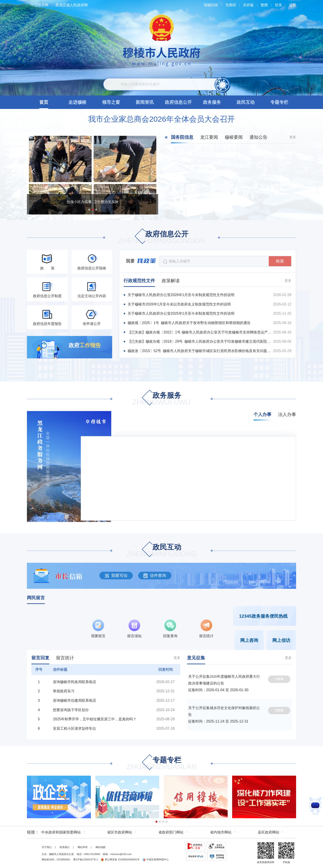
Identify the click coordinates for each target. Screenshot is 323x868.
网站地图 (100, 847)
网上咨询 (249, 640)
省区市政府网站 (120, 832)
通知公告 (258, 137)
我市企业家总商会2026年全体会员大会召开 (161, 119)
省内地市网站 (221, 832)
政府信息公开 (161, 238)
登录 (278, 5)
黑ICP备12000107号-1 (85, 859)
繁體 (264, 5)
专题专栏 (161, 764)
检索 (280, 261)
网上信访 (281, 640)
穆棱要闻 (234, 137)
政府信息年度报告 (47, 324)
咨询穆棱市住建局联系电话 (74, 700)
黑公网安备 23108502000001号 (120, 859)
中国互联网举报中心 (156, 859)
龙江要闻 (209, 137)
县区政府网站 (268, 832)
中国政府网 (39, 5)
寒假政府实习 (64, 691)
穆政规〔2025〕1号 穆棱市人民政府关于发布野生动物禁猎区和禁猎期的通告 (189, 323)
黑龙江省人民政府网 (72, 5)
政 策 (47, 268)
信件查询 (155, 576)
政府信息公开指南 (92, 268)
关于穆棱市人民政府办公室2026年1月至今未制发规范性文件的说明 (181, 295)
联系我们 (65, 847)
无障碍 (231, 5)
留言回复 (40, 658)
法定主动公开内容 (92, 296)
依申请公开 (92, 324)
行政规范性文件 (139, 281)
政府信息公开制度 (47, 296)
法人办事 (287, 414)
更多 (293, 137)
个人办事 (262, 414)
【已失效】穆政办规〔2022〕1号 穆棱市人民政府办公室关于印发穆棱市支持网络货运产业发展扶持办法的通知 (200, 332)
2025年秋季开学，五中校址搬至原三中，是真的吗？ (95, 719)
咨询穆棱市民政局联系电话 (74, 682)
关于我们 (47, 847)
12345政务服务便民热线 (263, 616)
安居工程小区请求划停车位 (74, 728)
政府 (85, 345)
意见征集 (196, 658)
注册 (292, 5)
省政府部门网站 (171, 832)
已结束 (279, 679)
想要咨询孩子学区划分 (71, 710)
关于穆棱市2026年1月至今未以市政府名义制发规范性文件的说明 (179, 304)
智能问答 (211, 5)
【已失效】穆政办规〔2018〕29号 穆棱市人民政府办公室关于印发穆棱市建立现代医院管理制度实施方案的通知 (200, 341)
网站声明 (83, 847)
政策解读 (171, 281)
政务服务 (161, 399)
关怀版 (248, 5)
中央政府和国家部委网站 (61, 832)
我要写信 (116, 576)
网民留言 (36, 598)
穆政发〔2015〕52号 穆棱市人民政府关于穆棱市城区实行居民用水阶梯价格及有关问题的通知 (200, 351)
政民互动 (162, 551)
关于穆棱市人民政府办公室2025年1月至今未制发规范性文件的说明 (181, 313)
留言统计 (65, 658)
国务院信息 (182, 137)
